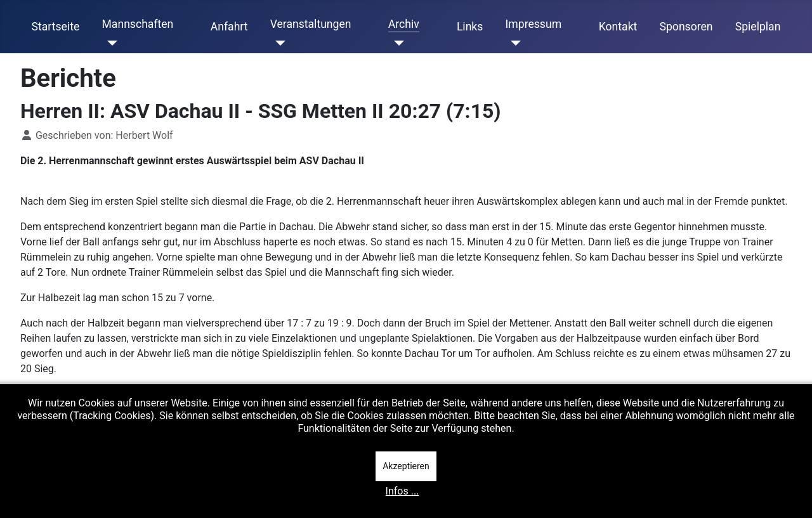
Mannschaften (137, 24)
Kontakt (618, 27)
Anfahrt (229, 27)
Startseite (56, 27)
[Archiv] (396, 43)
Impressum (534, 24)
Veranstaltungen (311, 24)
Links (470, 27)
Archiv (404, 24)
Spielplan (758, 27)
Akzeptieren (406, 466)
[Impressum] (514, 43)
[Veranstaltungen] (278, 43)
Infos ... (403, 491)
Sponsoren (686, 27)
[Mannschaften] (109, 43)
